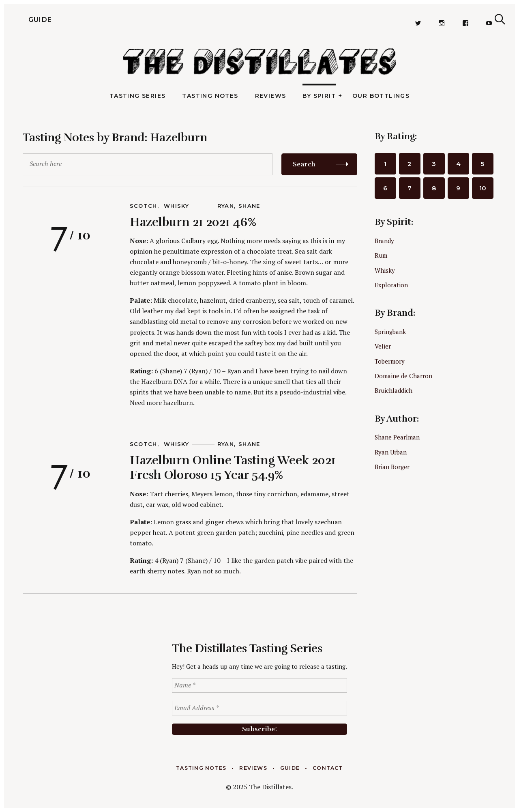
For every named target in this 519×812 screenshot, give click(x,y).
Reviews (271, 96)
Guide (25, 19)
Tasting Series (138, 96)
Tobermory (390, 361)
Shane (249, 206)
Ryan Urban (391, 452)
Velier (383, 346)
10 (483, 188)
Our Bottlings (381, 96)
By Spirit (319, 96)
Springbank (390, 332)
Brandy (384, 241)
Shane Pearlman (397, 437)
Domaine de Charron (403, 376)
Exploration (391, 285)
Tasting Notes (210, 96)
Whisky (176, 206)
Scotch (144, 206)
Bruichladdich (394, 390)
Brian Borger (392, 467)
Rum (381, 255)
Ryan (226, 206)
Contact (328, 768)
